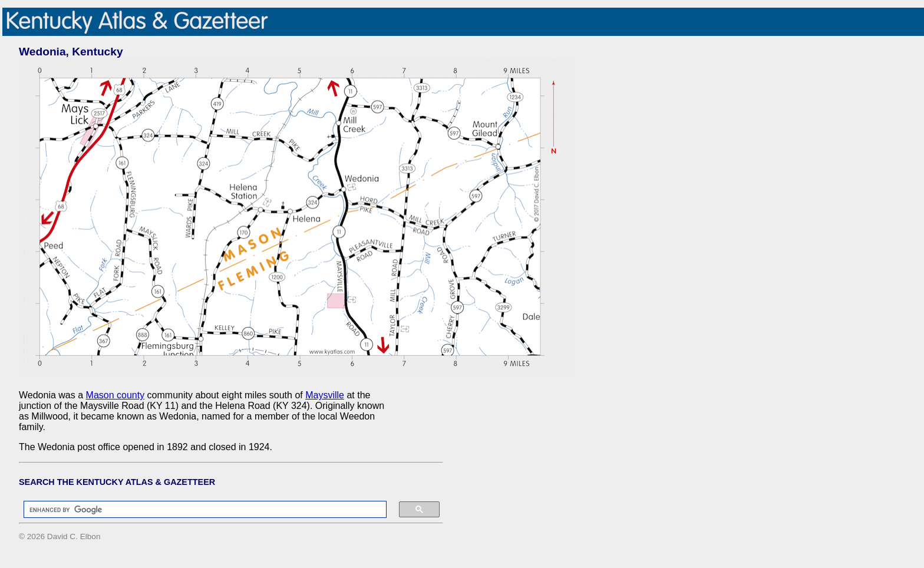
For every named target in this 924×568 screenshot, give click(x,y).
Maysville (325, 395)
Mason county (115, 395)
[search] (199, 510)
